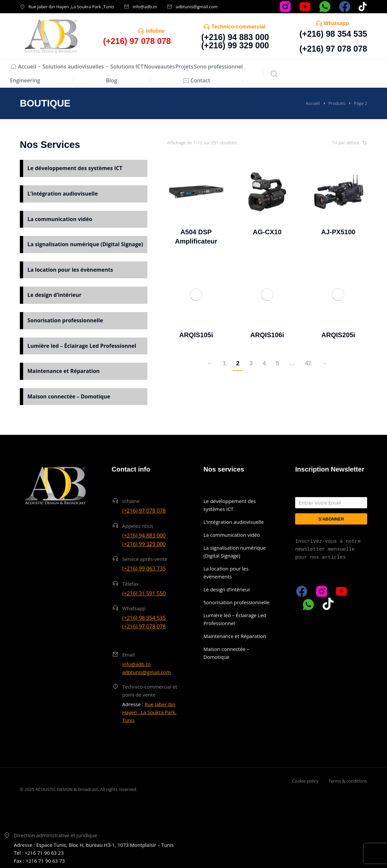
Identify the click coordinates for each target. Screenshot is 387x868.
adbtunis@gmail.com (196, 7)
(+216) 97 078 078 (333, 49)
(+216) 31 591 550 (144, 593)
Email (129, 655)
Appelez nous (138, 526)
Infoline (155, 31)
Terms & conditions (348, 781)
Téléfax (131, 584)
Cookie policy (305, 781)
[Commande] (334, 143)
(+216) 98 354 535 (333, 34)
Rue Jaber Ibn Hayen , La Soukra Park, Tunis (149, 712)
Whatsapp (336, 23)
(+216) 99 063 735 (144, 569)
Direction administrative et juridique (56, 835)
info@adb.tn (145, 7)
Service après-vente (145, 559)
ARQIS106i (267, 335)
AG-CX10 (267, 232)
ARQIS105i (196, 335)
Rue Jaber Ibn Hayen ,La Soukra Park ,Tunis (71, 7)
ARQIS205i (338, 335)
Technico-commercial (238, 27)
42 (308, 363)
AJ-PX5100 (338, 232)
